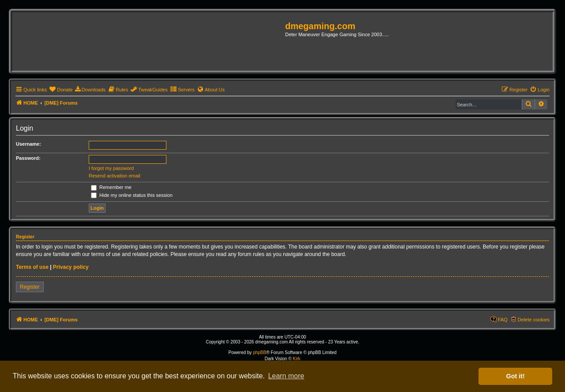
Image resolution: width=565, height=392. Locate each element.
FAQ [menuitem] (503, 320)
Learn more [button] (286, 376)
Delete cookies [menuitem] (534, 320)
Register (30, 287)
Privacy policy (71, 267)
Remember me (111, 187)
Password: (28, 158)
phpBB (260, 352)
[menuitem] (61, 90)
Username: (28, 144)
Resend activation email (115, 176)
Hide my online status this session (132, 195)
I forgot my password (111, 168)
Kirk (296, 359)
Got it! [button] (516, 376)
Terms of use (32, 267)
